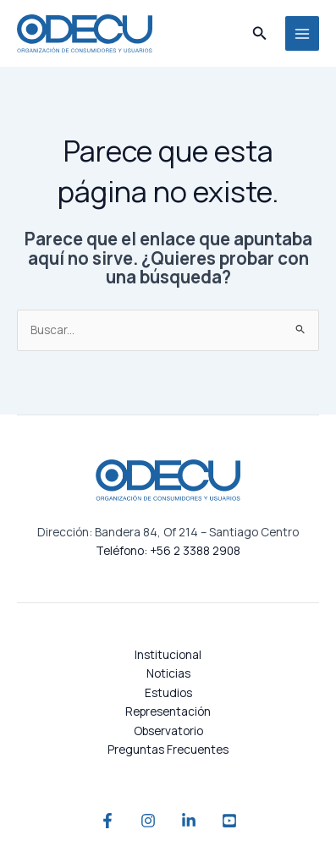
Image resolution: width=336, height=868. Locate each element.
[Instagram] (148, 821)
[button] (260, 34)
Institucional (168, 654)
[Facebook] (107, 821)
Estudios (168, 692)
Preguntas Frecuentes (168, 749)
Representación (168, 711)
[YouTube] (229, 821)
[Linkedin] (189, 821)
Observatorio (168, 731)
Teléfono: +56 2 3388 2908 (168, 550)
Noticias (168, 673)
